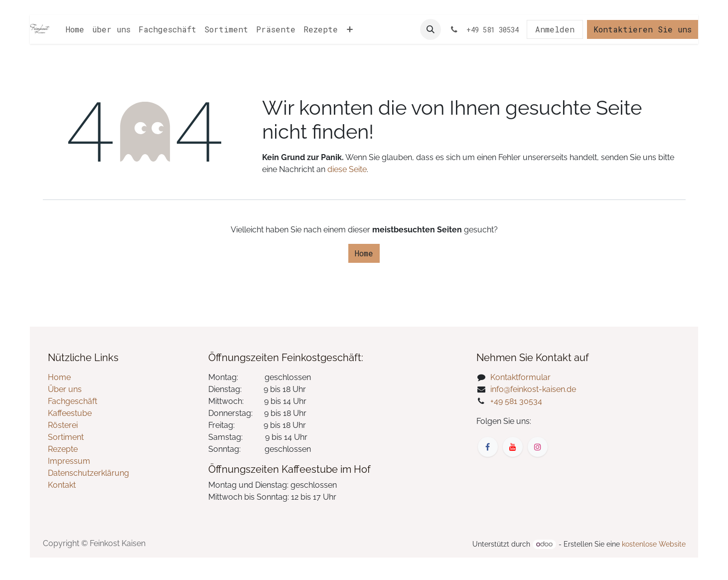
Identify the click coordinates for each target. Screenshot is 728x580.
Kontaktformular (520, 377)
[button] (431, 29)
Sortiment (66, 437)
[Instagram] (538, 447)
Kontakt (62, 485)
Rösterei (63, 425)
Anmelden (555, 29)
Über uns (65, 389)
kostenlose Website (654, 544)
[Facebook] (488, 447)
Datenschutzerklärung (88, 473)
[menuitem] (75, 29)
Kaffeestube (70, 413)
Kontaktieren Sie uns (643, 29)
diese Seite (347, 169)
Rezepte (63, 449)
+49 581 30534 (516, 401)
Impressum (69, 461)
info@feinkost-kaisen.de (533, 389)
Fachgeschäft (73, 401)
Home (364, 253)
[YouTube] (513, 447)
